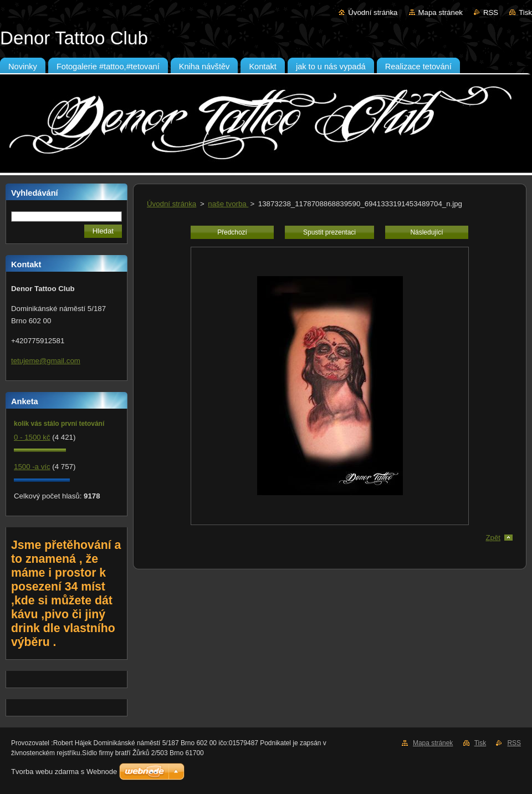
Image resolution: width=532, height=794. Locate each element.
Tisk (525, 12)
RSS (491, 12)
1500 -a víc (32, 467)
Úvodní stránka (373, 12)
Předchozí (232, 232)
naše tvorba (228, 204)
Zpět (493, 538)
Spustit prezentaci (329, 232)
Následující (426, 232)
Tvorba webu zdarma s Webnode (64, 772)
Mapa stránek (441, 12)
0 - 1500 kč (32, 437)
